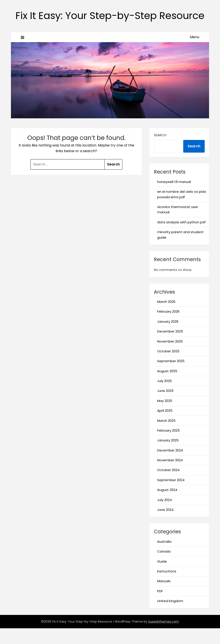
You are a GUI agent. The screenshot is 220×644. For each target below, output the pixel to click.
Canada (164, 567)
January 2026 (168, 337)
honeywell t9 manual (174, 197)
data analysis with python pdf (181, 238)
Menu (194, 53)
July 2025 (165, 397)
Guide (162, 577)
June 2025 (165, 406)
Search (160, 151)
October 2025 (168, 367)
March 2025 (166, 436)
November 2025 (170, 357)
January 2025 (168, 456)
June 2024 (165, 525)
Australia (164, 557)
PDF (160, 607)
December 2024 (170, 466)
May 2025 (165, 416)
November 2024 (170, 476)
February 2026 (168, 327)
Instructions (167, 587)
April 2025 (165, 426)
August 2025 (167, 387)
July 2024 (165, 516)
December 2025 (170, 347)
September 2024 (171, 496)
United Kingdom (170, 617)
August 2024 (167, 505)
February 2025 (168, 446)
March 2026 (166, 317)
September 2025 (171, 377)
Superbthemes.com (164, 637)
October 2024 (168, 486)
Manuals (164, 597)
